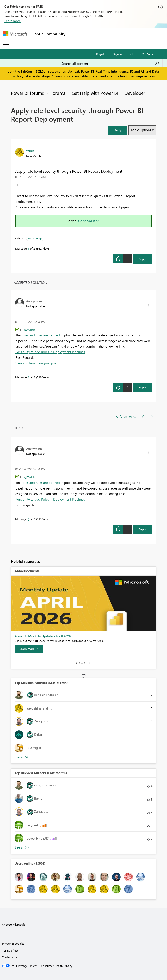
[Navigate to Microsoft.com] (15, 34)
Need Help (35, 238)
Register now (145, 76)
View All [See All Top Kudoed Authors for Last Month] (22, 847)
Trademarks (10, 957)
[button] (118, 130)
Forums (58, 93)
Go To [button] (146, 54)
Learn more (13, 21)
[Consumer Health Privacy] (57, 966)
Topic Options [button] (141, 130)
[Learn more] (29, 649)
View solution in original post (36, 363)
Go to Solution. (89, 221)
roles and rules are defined (41, 335)
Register (101, 54)
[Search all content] (110, 64)
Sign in (118, 54)
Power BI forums (27, 93)
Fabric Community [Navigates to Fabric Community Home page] (49, 34)
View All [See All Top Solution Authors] (22, 757)
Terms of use (10, 950)
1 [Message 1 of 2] (28, 248)
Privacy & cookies (13, 943)
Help (131, 54)
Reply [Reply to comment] (142, 387)
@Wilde (30, 330)
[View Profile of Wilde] (30, 151)
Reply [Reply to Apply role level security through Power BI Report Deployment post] (142, 259)
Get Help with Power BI (95, 93)
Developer (135, 93)
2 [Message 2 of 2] (28, 377)
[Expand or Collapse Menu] (6, 45)
